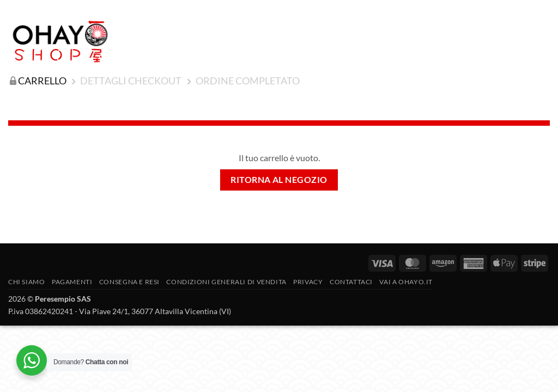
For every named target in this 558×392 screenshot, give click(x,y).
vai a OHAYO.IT (406, 282)
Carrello (42, 81)
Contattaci (351, 282)
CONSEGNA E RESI (129, 282)
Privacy (308, 282)
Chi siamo (27, 282)
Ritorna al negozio (279, 180)
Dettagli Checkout (131, 81)
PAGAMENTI (72, 282)
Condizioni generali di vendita (226, 282)
